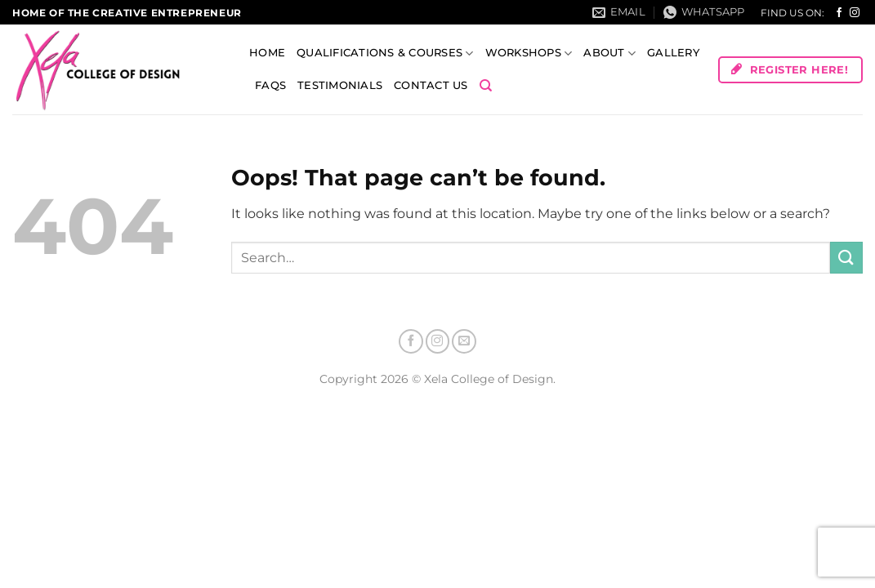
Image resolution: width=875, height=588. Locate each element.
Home (267, 53)
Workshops (529, 53)
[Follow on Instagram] (855, 13)
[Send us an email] (464, 341)
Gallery (673, 53)
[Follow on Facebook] (839, 13)
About (609, 53)
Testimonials (340, 85)
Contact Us (431, 85)
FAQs (270, 85)
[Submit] (846, 258)
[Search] (486, 86)
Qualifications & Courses (385, 53)
